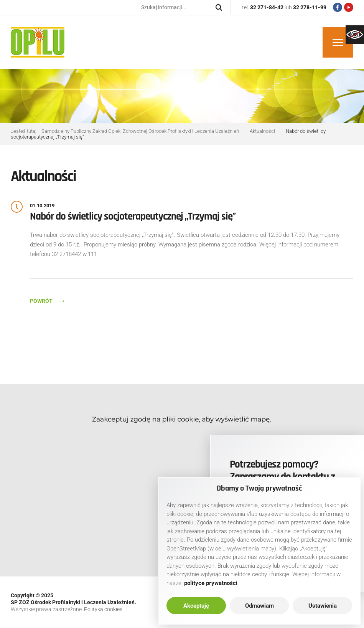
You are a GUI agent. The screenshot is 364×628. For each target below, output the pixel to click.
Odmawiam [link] (259, 606)
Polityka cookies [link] (103, 609)
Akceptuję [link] (196, 606)
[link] (355, 35)
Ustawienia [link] (323, 606)
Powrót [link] (41, 301)
